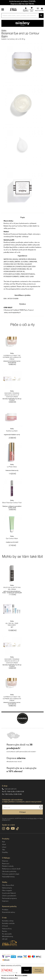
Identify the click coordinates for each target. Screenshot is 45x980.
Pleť (3, 842)
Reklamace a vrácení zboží (11, 869)
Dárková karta (7, 888)
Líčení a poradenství (9, 896)
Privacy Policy (33, 818)
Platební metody (8, 866)
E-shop (5, 786)
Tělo (4, 850)
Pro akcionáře (7, 934)
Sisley (4, 30)
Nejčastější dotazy (8, 877)
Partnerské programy (9, 898)
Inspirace (5, 901)
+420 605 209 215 (10, 789)
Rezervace (6, 864)
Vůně (4, 844)
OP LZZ (5, 939)
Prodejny (5, 910)
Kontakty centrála (8, 923)
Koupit (27, 970)
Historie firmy (7, 929)
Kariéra (5, 931)
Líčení (4, 847)
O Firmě (5, 926)
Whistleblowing (8, 936)
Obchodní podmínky (9, 871)
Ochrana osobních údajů (11, 874)
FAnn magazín (7, 890)
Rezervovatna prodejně (38, 970)
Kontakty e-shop (8, 921)
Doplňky (5, 852)
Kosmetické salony (9, 912)
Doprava (5, 861)
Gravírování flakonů (9, 893)
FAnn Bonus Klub (8, 885)
